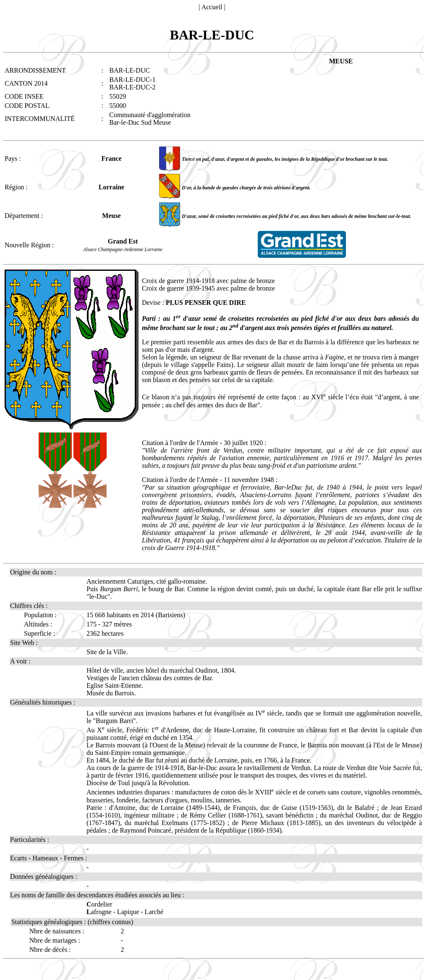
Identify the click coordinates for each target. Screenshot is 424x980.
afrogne (99, 912)
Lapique (128, 912)
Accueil (212, 7)
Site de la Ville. (107, 652)
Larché (154, 912)
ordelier (99, 904)
